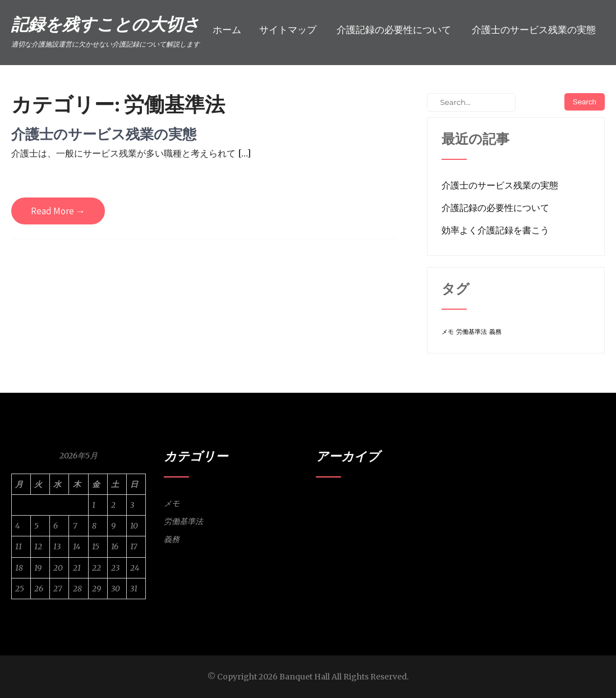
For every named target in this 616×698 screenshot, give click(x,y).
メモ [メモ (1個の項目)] (448, 332)
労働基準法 (183, 521)
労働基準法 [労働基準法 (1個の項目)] (472, 332)
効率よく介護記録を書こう (495, 230)
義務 (172, 539)
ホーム (227, 30)
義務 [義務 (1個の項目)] (495, 332)
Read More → (58, 211)
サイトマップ (288, 30)
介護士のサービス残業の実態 (534, 30)
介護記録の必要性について (394, 30)
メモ (172, 503)
